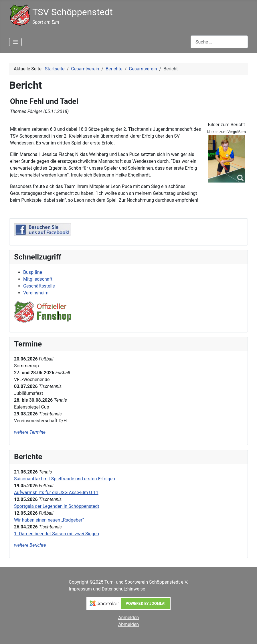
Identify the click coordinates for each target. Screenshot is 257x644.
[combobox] (219, 42)
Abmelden (128, 624)
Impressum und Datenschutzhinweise (107, 589)
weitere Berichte (30, 545)
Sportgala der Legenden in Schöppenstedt (57, 506)
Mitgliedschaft (38, 279)
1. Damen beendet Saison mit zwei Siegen (57, 534)
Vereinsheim (36, 293)
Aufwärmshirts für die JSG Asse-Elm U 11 (56, 493)
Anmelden (128, 618)
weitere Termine (30, 432)
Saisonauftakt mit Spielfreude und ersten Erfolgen (65, 479)
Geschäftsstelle (39, 286)
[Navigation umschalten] (15, 42)
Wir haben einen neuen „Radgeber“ (49, 520)
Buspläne (33, 272)
